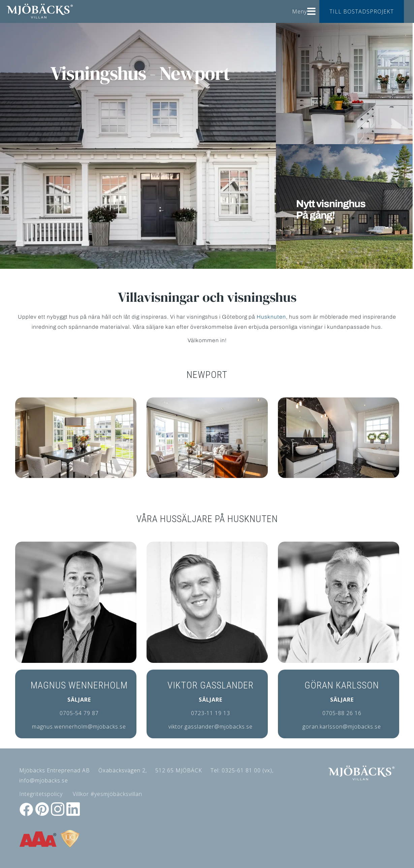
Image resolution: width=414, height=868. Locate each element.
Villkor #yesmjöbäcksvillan (107, 794)
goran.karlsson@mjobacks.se (342, 727)
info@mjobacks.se (44, 780)
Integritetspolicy (41, 794)
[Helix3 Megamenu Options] (312, 9)
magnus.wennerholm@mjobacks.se (79, 727)
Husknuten (271, 317)
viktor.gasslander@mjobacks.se (211, 727)
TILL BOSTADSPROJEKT (362, 11)
